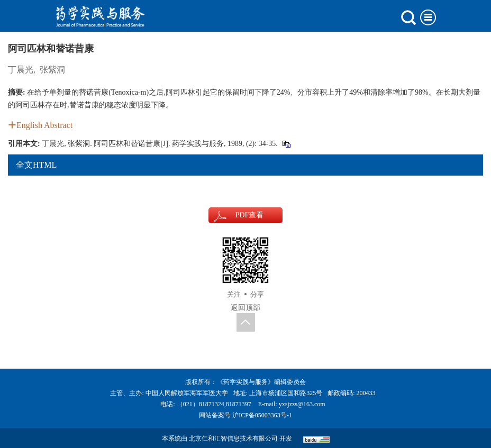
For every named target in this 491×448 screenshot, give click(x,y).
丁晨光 (21, 70)
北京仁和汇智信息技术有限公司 (233, 438)
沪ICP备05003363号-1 (262, 415)
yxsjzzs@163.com (302, 404)
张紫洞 (52, 70)
